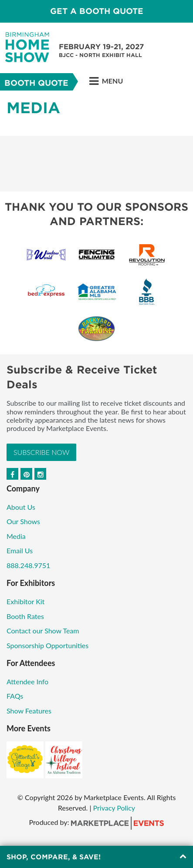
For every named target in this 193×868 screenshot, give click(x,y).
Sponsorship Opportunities (47, 645)
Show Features (29, 711)
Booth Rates (25, 616)
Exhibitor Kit (25, 601)
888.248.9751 (28, 565)
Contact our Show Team (43, 631)
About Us (21, 507)
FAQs (15, 696)
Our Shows (23, 521)
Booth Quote (36, 83)
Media (16, 536)
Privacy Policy (114, 808)
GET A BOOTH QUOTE (97, 11)
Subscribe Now (41, 452)
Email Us (20, 550)
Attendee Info (27, 681)
